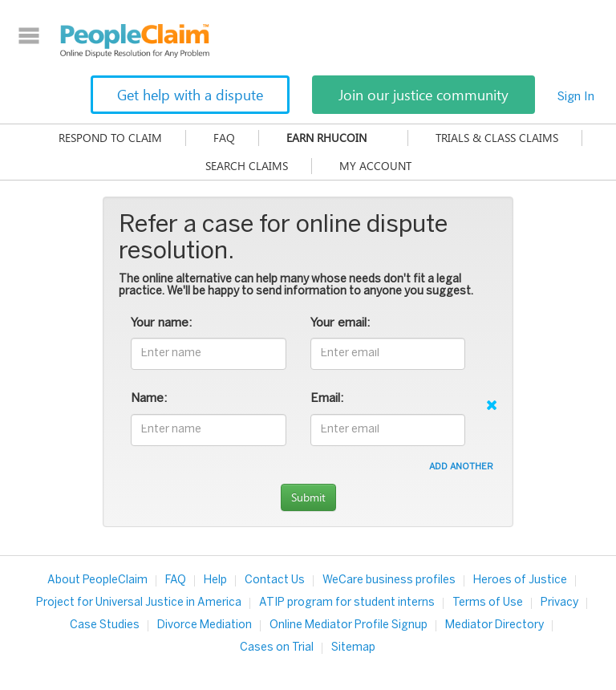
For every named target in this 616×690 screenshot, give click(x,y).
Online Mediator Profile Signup (349, 625)
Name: (149, 399)
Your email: (340, 323)
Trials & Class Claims (497, 138)
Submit (308, 497)
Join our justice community (423, 95)
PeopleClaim (135, 41)
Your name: (161, 323)
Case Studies (105, 625)
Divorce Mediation (205, 625)
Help (215, 580)
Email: (327, 399)
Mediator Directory (494, 625)
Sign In (576, 97)
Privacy (559, 603)
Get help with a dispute (190, 95)
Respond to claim (110, 138)
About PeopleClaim (97, 580)
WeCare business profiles (389, 580)
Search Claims (247, 166)
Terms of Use (488, 603)
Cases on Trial (277, 648)
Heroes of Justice (520, 580)
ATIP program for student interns (347, 603)
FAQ (224, 138)
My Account (375, 166)
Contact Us (275, 580)
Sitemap (353, 648)
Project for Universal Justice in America (139, 603)
